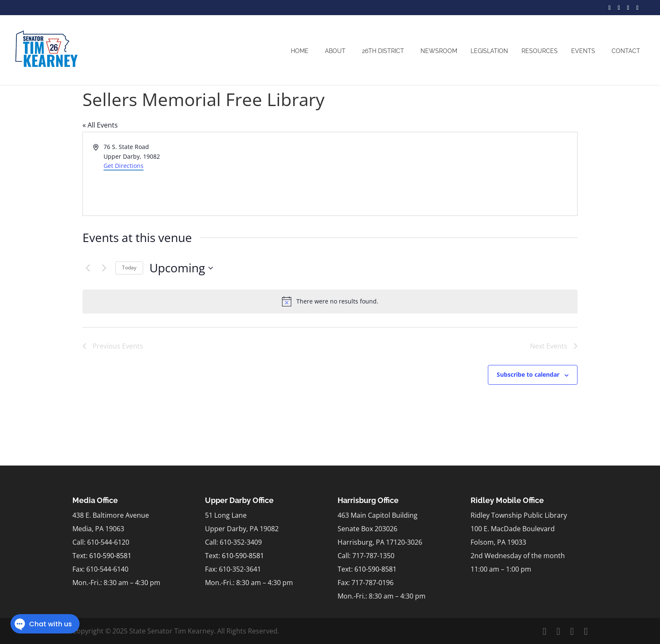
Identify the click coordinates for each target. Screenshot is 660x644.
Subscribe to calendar (528, 374)
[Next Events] (104, 268)
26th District (383, 51)
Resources (540, 51)
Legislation (489, 51)
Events (583, 51)
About (335, 51)
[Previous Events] (88, 268)
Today (129, 267)
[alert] (330, 301)
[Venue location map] (453, 174)
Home (300, 51)
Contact (626, 51)
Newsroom (439, 51)
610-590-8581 (110, 556)
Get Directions (124, 166)
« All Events (100, 125)
